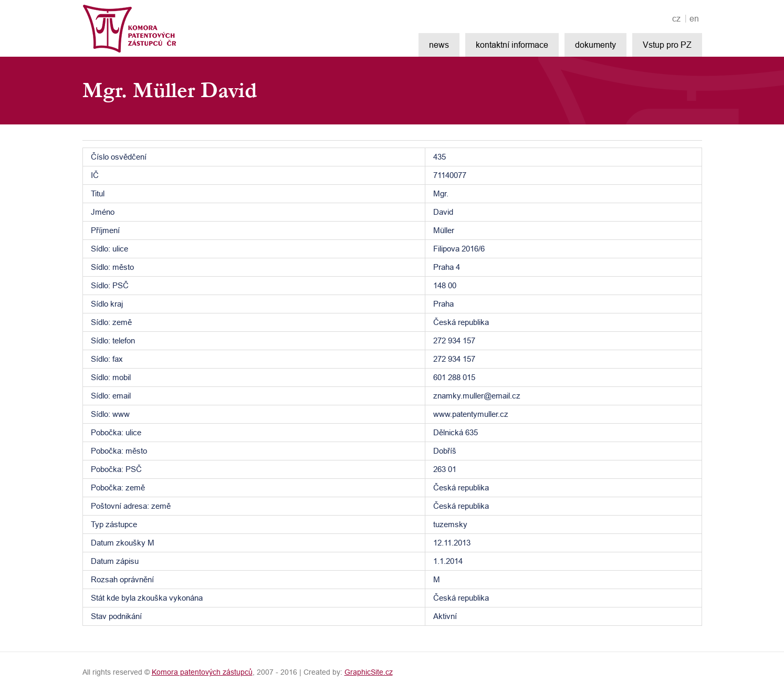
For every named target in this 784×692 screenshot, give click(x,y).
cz (676, 19)
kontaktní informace (512, 45)
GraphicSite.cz (369, 672)
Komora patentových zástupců (202, 672)
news (439, 45)
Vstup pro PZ (667, 45)
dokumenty (595, 45)
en (694, 19)
